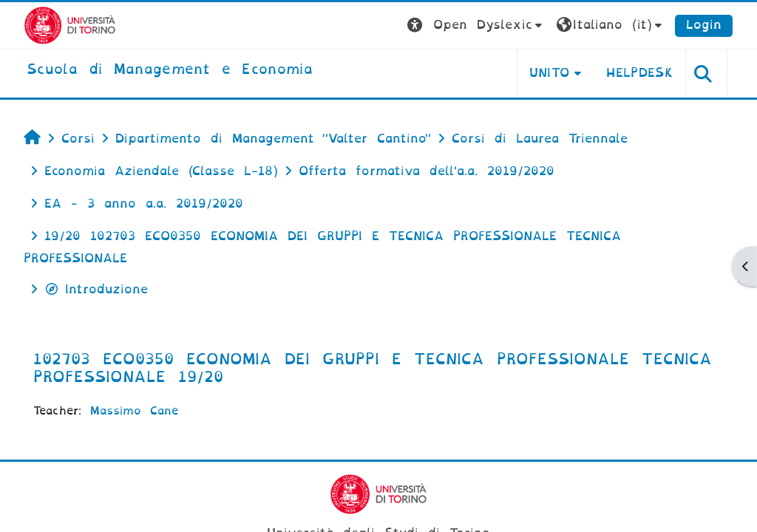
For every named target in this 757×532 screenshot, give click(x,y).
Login (704, 25)
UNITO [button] (550, 73)
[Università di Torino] (70, 25)
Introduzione (96, 289)
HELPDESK (640, 73)
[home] (170, 70)
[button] (476, 25)
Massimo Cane (134, 411)
